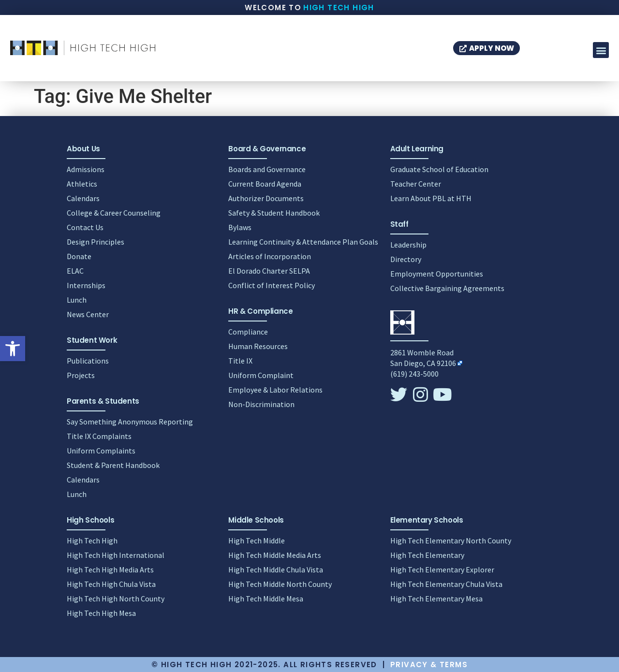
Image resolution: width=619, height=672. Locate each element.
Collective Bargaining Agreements (447, 288)
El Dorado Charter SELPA (269, 271)
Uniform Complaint (261, 375)
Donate (79, 256)
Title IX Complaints (99, 436)
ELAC (75, 271)
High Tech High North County (116, 599)
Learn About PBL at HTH (431, 198)
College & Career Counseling (114, 213)
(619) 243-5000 (414, 374)
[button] (13, 349)
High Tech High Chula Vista (111, 584)
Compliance (248, 332)
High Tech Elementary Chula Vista (446, 584)
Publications (88, 361)
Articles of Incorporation (270, 256)
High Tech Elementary (427, 555)
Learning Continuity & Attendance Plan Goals (303, 242)
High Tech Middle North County (280, 584)
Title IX (240, 361)
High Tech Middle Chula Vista (276, 570)
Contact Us (85, 227)
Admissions (86, 169)
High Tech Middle (257, 541)
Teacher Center (416, 184)
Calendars (83, 198)
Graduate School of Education (439, 169)
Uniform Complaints (101, 451)
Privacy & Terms (429, 665)
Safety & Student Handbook (274, 213)
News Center (88, 314)
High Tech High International (116, 555)
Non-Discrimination (261, 404)
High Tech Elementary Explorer (442, 570)
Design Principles (96, 242)
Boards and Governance (267, 169)
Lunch (77, 300)
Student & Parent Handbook (113, 465)
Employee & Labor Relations (275, 390)
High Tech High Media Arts (110, 570)
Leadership (408, 245)
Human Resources (258, 346)
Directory (406, 259)
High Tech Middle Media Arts (275, 555)
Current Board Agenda (265, 184)
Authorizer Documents (266, 198)
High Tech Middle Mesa (266, 599)
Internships (86, 285)
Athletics (82, 184)
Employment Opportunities (437, 274)
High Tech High (339, 7)
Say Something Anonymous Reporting (130, 422)
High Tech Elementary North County (451, 541)
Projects (81, 375)
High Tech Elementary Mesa (436, 599)
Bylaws (240, 227)
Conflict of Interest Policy (272, 285)
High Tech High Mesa (101, 613)
